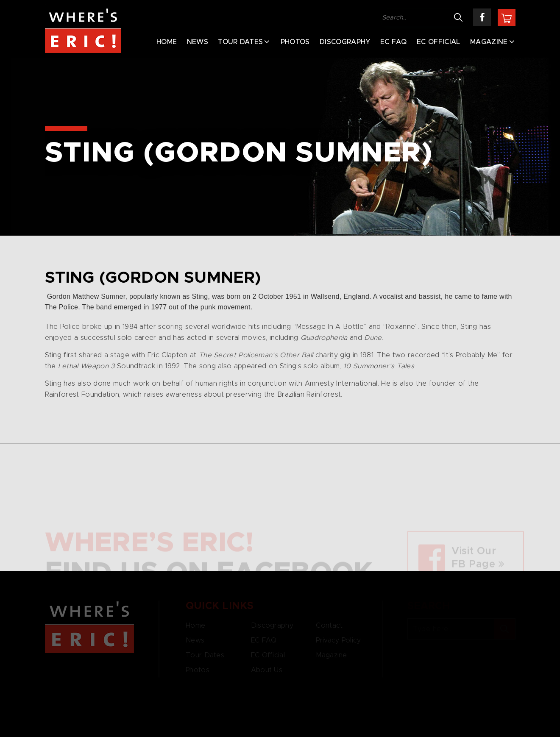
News (198, 42)
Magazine (489, 42)
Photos (295, 42)
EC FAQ (394, 42)
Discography (345, 42)
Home (167, 42)
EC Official (439, 42)
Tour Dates (240, 42)
